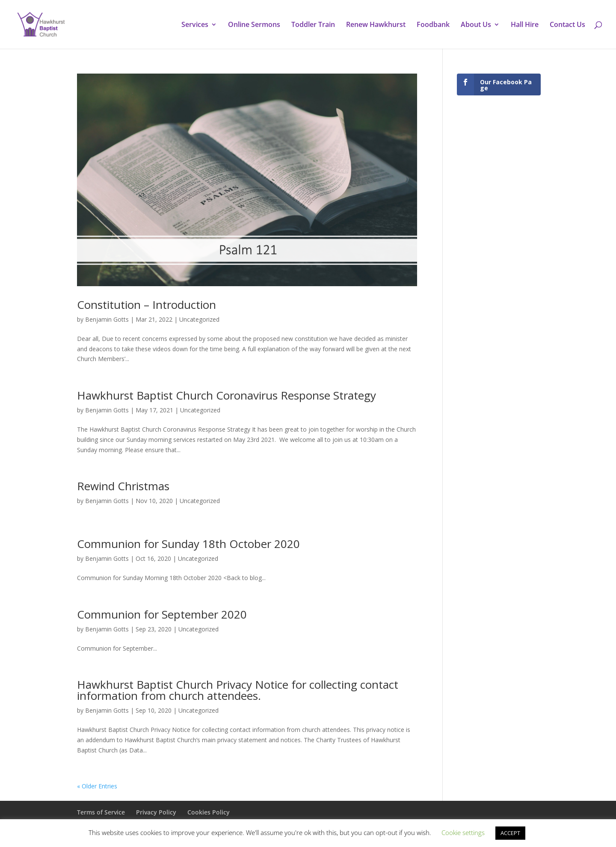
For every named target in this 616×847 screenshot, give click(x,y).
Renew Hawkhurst (376, 25)
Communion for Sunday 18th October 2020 (188, 544)
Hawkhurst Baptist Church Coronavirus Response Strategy (227, 395)
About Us (476, 25)
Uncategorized (199, 319)
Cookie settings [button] (463, 832)
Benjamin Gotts (107, 319)
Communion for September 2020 (162, 614)
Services (195, 25)
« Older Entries (97, 786)
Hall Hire (525, 25)
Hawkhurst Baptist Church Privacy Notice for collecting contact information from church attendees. (238, 690)
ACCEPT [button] (510, 833)
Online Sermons (254, 25)
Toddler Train (313, 25)
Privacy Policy (156, 812)
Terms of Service (101, 812)
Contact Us (567, 25)
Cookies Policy (209, 812)
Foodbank (433, 25)
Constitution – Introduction (147, 305)
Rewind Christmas (123, 486)
